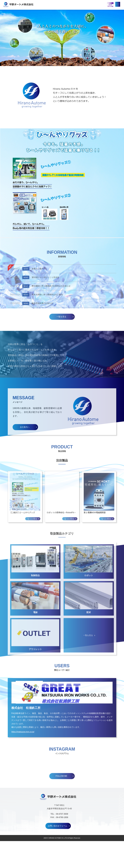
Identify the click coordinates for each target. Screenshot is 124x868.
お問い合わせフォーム (58, 853)
